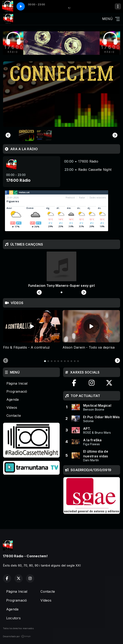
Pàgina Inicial (17, 383)
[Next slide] (115, 135)
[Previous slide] (6, 361)
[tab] (45, 361)
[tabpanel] (32, 332)
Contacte (14, 416)
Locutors (13, 618)
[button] (26, 135)
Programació (17, 391)
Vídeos (12, 407)
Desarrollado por (17, 636)
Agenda (12, 399)
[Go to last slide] (8, 135)
